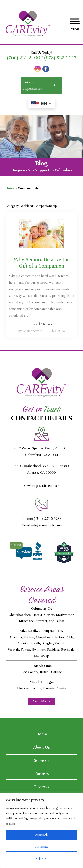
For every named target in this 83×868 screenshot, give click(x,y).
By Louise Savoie (30, 331)
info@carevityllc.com (46, 525)
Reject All (42, 859)
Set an (41, 86)
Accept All (41, 835)
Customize (42, 847)
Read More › (42, 324)
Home (10, 188)
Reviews (42, 787)
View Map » (42, 701)
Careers (41, 774)
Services (41, 760)
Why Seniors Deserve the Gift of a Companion (42, 263)
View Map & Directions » (41, 486)
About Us (41, 747)
